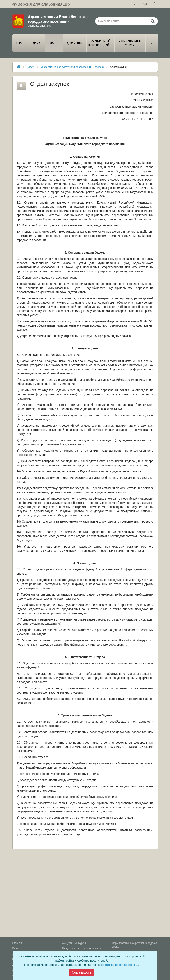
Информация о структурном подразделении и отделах (73, 67)
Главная (17, 943)
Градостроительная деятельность (82, 949)
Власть (31, 67)
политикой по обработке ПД (119, 965)
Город (16, 949)
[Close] (82, 972)
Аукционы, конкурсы (74, 943)
